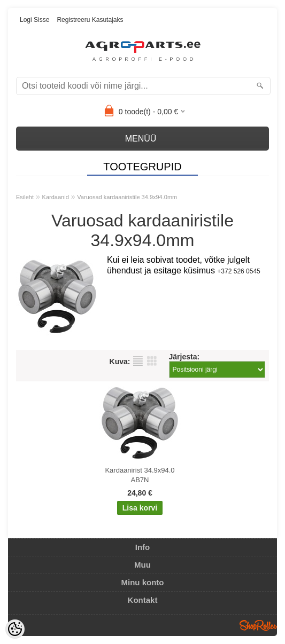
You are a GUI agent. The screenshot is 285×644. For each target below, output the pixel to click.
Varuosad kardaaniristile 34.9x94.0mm (127, 197)
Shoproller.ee (258, 625)
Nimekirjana (138, 361)
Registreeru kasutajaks (90, 20)
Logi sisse (34, 20)
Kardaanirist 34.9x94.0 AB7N (140, 475)
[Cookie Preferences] (15, 629)
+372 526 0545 (238, 271)
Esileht (25, 197)
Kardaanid (56, 197)
